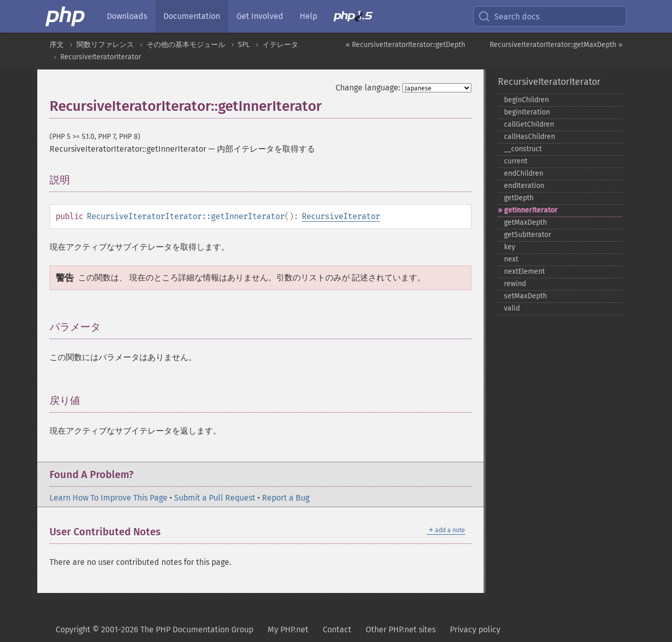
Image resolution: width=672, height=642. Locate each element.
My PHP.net (288, 629)
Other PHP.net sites (401, 629)
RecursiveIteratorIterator (101, 57)
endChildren (524, 173)
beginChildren (526, 100)
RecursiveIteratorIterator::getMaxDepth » (556, 45)
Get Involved (260, 16)
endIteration (524, 186)
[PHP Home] (66, 16)
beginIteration (527, 112)
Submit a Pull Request (215, 498)
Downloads (127, 16)
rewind (515, 284)
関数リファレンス (105, 45)
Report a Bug (286, 498)
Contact (337, 629)
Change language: (368, 88)
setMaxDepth (525, 296)
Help (308, 16)
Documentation (192, 16)
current (516, 161)
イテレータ (280, 45)
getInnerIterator (531, 210)
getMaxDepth (525, 222)
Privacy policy (475, 629)
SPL (244, 45)
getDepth (519, 198)
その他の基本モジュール (186, 45)
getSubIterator (527, 235)
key (510, 247)
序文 (57, 45)
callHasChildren (530, 137)
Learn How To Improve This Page (109, 498)
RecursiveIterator (341, 216)
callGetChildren (529, 124)
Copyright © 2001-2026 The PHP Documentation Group (154, 629)
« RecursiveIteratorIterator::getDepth (405, 45)
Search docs (509, 16)
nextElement (524, 271)
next (511, 259)
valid (512, 308)
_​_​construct (523, 149)
